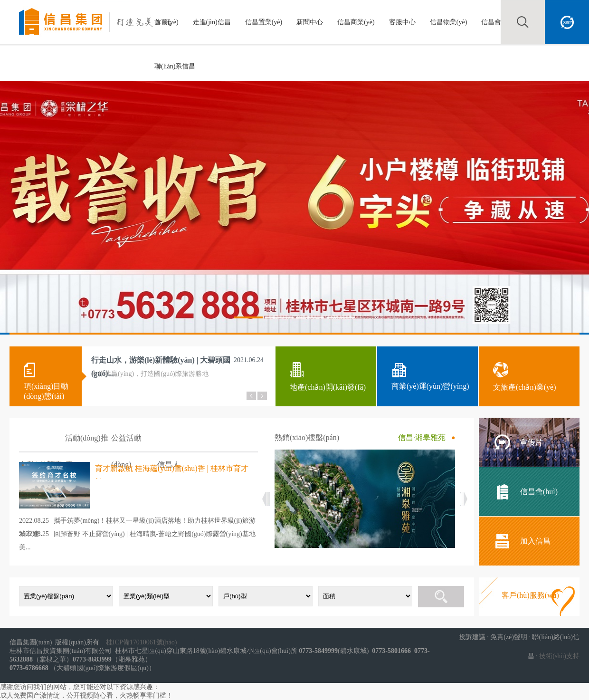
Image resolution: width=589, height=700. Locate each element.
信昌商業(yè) (356, 22)
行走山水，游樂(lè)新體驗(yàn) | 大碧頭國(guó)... (161, 362)
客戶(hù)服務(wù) (530, 595)
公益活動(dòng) (126, 443)
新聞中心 (310, 22)
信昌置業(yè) (264, 22)
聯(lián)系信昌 (175, 66)
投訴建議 (472, 637)
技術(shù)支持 (559, 656)
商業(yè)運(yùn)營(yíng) (430, 386)
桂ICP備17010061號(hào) (141, 642)
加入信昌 (535, 541)
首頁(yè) (166, 22)
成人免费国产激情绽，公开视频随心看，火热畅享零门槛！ (86, 695)
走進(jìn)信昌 (212, 22)
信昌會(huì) (498, 22)
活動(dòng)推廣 (87, 443)
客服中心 (402, 22)
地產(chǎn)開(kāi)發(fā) (328, 387)
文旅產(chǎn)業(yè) (525, 387)
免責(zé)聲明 (509, 637)
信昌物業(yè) (449, 22)
